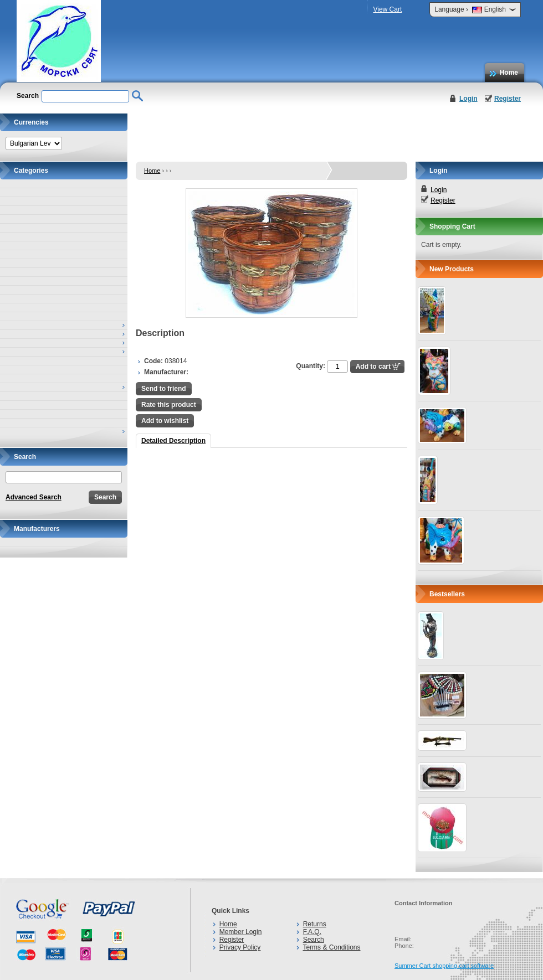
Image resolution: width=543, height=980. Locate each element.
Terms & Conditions (331, 947)
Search (314, 940)
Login (468, 99)
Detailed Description (173, 441)
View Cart (387, 9)
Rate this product (169, 405)
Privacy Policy (240, 947)
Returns (315, 924)
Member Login (241, 932)
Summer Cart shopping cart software (444, 966)
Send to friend (164, 389)
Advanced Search (34, 497)
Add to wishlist (165, 421)
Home (509, 73)
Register (508, 99)
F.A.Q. (312, 932)
